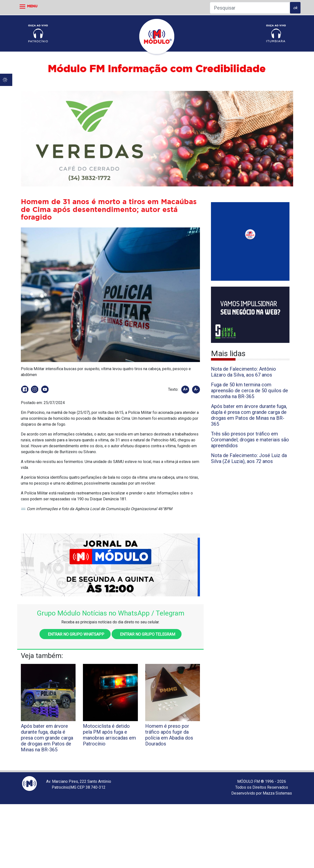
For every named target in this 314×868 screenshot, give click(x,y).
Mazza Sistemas (277, 793)
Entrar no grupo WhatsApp (75, 634)
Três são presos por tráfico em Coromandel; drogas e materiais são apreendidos (250, 440)
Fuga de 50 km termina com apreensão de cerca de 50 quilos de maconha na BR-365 (249, 391)
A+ (185, 389)
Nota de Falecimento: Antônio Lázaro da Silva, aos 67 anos (243, 372)
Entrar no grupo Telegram (147, 634)
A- (196, 389)
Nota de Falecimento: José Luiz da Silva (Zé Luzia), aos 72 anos (249, 458)
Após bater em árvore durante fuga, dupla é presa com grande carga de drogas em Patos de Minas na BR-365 (249, 415)
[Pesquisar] (250, 8)
